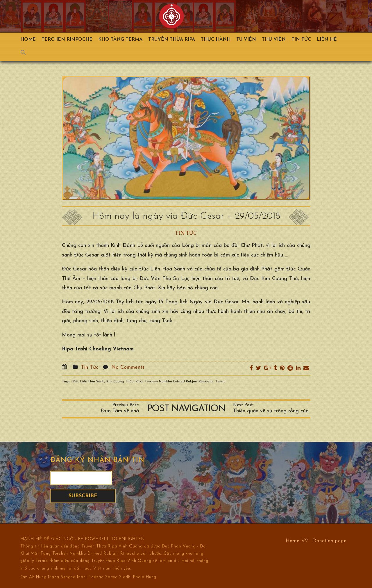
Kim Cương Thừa (120, 382)
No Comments (128, 367)
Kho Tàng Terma (120, 40)
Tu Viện (246, 40)
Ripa (139, 382)
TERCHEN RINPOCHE (67, 40)
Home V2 (297, 540)
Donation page (330, 540)
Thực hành (216, 40)
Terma (221, 382)
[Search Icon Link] (26, 54)
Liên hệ (327, 40)
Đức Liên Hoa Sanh (88, 382)
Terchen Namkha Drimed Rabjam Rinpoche (179, 382)
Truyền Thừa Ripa (172, 40)
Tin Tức (301, 40)
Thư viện (274, 40)
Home (28, 40)
